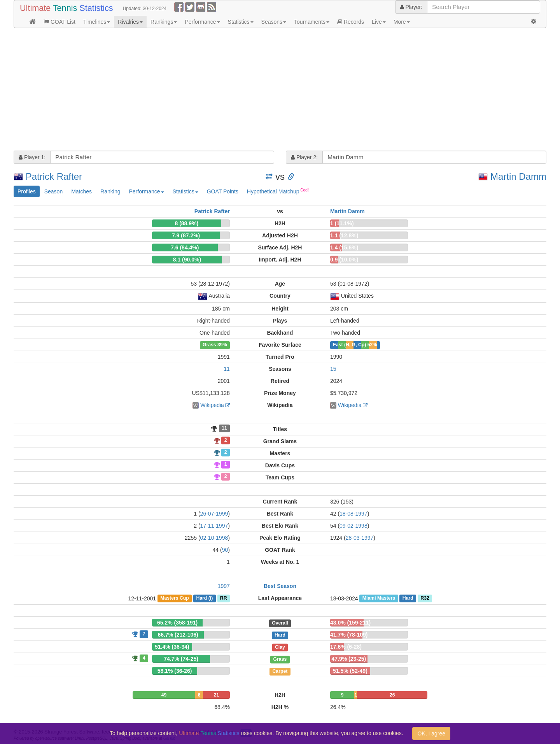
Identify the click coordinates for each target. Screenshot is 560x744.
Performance (202, 22)
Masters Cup (175, 598)
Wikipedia (212, 405)
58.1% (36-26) (175, 671)
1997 (224, 586)
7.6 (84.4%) (185, 247)
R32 (425, 598)
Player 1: (32, 157)
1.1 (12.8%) (344, 235)
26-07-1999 (214, 514)
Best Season (280, 586)
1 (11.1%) (342, 223)
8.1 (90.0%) (187, 260)
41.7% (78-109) (349, 635)
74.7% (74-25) (181, 659)
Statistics (241, 22)
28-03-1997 (360, 538)
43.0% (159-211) (350, 623)
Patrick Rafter (54, 176)
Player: (411, 7)
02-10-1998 (214, 538)
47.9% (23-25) (349, 659)
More (402, 22)
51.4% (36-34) (172, 647)
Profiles (27, 191)
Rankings (164, 22)
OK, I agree (431, 733)
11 (227, 369)
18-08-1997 (353, 514)
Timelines (97, 22)
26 (392, 695)
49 (164, 695)
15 (333, 369)
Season (53, 191)
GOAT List (59, 22)
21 (216, 695)
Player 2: (304, 157)
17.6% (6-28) (346, 647)
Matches (81, 191)
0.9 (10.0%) (344, 260)
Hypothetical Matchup (278, 191)
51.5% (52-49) (350, 671)
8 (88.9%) (186, 223)
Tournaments (312, 22)
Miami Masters (379, 598)
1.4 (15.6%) (344, 247)
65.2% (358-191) (177, 623)
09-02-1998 (353, 526)
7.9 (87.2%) (186, 235)
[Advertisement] (247, 90)
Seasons (274, 22)
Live (379, 22)
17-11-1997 (214, 526)
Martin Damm (518, 176)
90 (225, 550)
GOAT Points (223, 191)
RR (224, 598)
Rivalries (130, 22)
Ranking (110, 191)
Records (351, 22)
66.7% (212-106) (178, 635)
